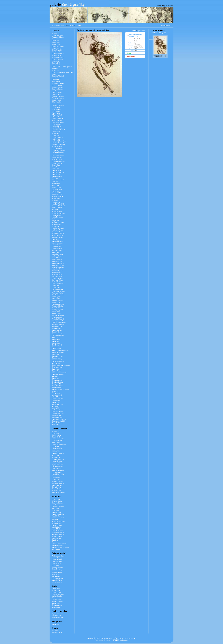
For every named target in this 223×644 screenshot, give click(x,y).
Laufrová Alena (57, 243)
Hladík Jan (56, 135)
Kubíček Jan (56, 226)
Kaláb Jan (55, 185)
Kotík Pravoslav (57, 217)
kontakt (169, 25)
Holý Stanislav (57, 148)
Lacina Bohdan (57, 525)
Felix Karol (56, 111)
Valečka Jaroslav (58, 399)
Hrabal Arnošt (57, 158)
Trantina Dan (56, 491)
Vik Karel (55, 406)
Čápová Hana (57, 94)
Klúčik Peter (56, 198)
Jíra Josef (55, 178)
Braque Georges (57, 558)
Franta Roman (57, 120)
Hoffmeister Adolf (58, 143)
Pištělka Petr (56, 302)
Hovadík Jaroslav (58, 156)
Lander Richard (57, 241)
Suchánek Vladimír (58, 352)
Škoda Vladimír (57, 489)
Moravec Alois (57, 261)
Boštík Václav (57, 435)
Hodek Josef (56, 139)
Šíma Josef (56, 369)
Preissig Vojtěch (57, 310)
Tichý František (57, 386)
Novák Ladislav (57, 278)
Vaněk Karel (56, 402)
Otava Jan (55, 286)
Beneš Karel (56, 44)
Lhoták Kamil (57, 245)
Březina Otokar (57, 501)
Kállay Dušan (57, 187)
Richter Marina (57, 317)
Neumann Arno (57, 274)
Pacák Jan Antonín (58, 291)
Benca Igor (56, 43)
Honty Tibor (56, 590)
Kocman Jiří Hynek (59, 206)
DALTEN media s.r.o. (120, 640)
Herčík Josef (56, 132)
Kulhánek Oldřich (58, 234)
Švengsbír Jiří (57, 384)
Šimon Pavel (56, 371)
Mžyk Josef (56, 269)
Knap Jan (55, 200)
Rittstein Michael (58, 319)
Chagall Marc (57, 167)
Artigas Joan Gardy (59, 556)
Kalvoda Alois (57, 189)
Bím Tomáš (56, 52)
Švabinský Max (57, 380)
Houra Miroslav (57, 154)
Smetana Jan (56, 339)
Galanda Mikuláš (58, 122)
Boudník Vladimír (58, 76)
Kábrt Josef (56, 183)
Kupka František (58, 235)
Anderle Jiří (56, 33)
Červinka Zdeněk (58, 98)
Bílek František (57, 50)
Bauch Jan (55, 41)
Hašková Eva (56, 126)
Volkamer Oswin (58, 410)
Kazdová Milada (58, 193)
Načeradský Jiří (57, 271)
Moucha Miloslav (58, 470)
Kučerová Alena (57, 230)
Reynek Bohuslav (58, 315)
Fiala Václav (56, 113)
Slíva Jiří (55, 337)
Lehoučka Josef (57, 467)
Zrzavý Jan (56, 425)
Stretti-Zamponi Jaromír (60, 350)
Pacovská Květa (57, 293)
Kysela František (58, 237)
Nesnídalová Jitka (58, 474)
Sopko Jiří (55, 341)
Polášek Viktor (57, 308)
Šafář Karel (56, 363)
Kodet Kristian (57, 208)
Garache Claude (57, 567)
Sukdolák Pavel (57, 356)
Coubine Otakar (57, 89)
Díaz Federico (57, 102)
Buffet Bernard (57, 560)
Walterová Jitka (57, 417)
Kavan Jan (55, 191)
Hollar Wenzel (57, 146)
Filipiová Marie (57, 115)
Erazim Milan (57, 109)
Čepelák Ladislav (58, 96)
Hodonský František (59, 141)
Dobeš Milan (56, 104)
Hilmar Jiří (56, 446)
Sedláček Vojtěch (58, 324)
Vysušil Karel (57, 415)
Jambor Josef (56, 171)
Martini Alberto (57, 571)
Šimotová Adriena (58, 375)
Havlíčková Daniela (59, 130)
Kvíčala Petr (56, 463)
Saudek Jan (56, 598)
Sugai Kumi (56, 576)
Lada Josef (56, 239)
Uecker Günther (57, 578)
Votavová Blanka (58, 412)
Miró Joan (55, 574)
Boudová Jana (57, 78)
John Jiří (55, 182)
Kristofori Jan (57, 224)
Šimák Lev (56, 540)
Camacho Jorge (57, 561)
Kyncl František (57, 465)
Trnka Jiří (55, 391)
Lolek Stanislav (57, 248)
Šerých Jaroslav (57, 367)
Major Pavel (56, 252)
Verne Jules (56, 607)
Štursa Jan (55, 378)
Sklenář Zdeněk (57, 334)
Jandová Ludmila (58, 172)
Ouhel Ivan (56, 287)
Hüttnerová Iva (57, 163)
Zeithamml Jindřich (59, 421)
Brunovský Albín (58, 83)
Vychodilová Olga (58, 414)
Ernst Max (55, 565)
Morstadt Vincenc (58, 265)
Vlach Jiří (55, 408)
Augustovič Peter (58, 37)
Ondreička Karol (58, 282)
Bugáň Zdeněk (57, 85)
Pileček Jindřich (57, 300)
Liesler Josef (56, 247)
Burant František (58, 87)
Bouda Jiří (55, 70)
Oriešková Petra (57, 284)
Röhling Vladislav (58, 321)
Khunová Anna (57, 195)
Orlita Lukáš (56, 478)
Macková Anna (57, 250)
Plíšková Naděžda (58, 304)
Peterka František (58, 295)
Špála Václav (56, 376)
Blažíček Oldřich (58, 57)
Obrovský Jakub (57, 280)
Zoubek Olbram (57, 423)
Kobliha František (58, 204)
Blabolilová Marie (58, 54)
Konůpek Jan (56, 215)
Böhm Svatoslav (57, 59)
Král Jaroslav (56, 219)
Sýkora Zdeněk (57, 360)
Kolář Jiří (55, 209)
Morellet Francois (58, 263)
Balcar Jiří (55, 39)
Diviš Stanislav (57, 441)
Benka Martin (57, 48)
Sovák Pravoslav (58, 345)
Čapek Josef (56, 91)
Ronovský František (59, 323)
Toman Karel (56, 388)
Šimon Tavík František (60, 373)
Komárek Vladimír (58, 213)
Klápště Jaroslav (57, 196)
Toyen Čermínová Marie (60, 389)
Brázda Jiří (56, 80)
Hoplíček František (58, 150)
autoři (163, 25)
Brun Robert (56, 81)
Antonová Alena (57, 35)
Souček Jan (56, 343)
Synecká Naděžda (58, 362)
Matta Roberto (57, 573)
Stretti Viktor (56, 349)
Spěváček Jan (57, 487)
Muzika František (58, 267)
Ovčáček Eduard (58, 289)
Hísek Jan (55, 133)
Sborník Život (57, 600)
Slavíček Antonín (58, 336)
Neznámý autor (57, 276)
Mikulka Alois (57, 260)
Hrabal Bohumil (57, 592)
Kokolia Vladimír (58, 459)
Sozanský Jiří (56, 347)
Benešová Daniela (58, 46)
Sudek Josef (56, 603)
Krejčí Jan (55, 221)
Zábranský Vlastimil (59, 419)
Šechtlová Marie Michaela (61, 365)
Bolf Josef (55, 61)
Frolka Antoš (56, 442)
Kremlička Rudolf (58, 222)
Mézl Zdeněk (56, 258)
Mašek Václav (57, 256)
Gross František (57, 124)
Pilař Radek (56, 299)
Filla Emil (55, 117)
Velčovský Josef (57, 404)
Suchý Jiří (55, 354)
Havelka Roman (57, 128)
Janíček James (57, 176)
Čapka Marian (57, 93)
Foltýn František (57, 119)
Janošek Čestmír (58, 454)
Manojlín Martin (58, 254)
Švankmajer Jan (57, 382)
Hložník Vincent (57, 137)
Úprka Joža (56, 393)
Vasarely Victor (57, 580)
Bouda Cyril (56, 65)
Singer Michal (57, 330)
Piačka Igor (56, 297)
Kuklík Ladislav (57, 232)
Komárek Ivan (57, 211)
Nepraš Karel (56, 273)
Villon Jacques (57, 582)
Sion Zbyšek (56, 332)
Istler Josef (56, 169)
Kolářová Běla (57, 633)
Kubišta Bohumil (58, 228)
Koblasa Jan (56, 202)
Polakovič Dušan (58, 306)
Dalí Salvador (57, 563)
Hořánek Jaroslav (58, 152)
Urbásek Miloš (57, 395)
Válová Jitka (56, 401)
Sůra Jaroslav (56, 358)
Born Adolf (56, 63)
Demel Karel (56, 100)
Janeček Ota (56, 174)
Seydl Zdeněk (57, 328)
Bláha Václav (56, 55)
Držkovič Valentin (58, 106)
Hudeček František (58, 161)
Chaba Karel (56, 165)
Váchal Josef (56, 397)
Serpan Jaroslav (57, 326)
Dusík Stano (56, 107)
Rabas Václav (57, 313)
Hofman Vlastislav (58, 145)
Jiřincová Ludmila (58, 180)
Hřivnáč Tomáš (57, 159)
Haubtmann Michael (59, 444)
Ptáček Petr (56, 311)
